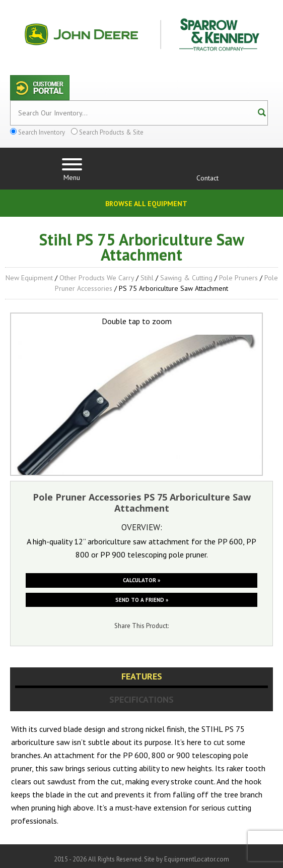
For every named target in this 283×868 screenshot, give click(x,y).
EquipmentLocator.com (197, 859)
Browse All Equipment (146, 204)
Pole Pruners (238, 278)
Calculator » (141, 580)
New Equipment (29, 278)
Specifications (141, 699)
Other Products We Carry (97, 278)
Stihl (147, 278)
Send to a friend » (142, 600)
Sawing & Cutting (186, 278)
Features (142, 676)
